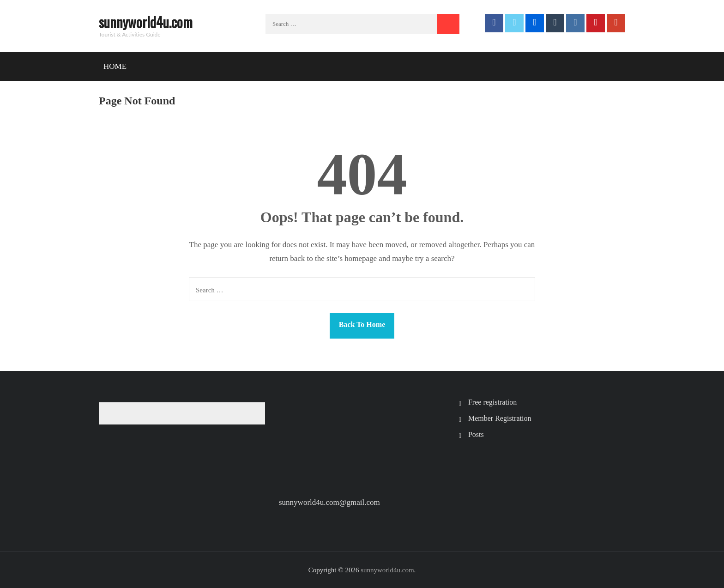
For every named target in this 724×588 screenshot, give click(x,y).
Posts (476, 434)
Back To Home (362, 324)
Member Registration (500, 418)
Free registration (492, 402)
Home (115, 66)
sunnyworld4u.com (146, 22)
